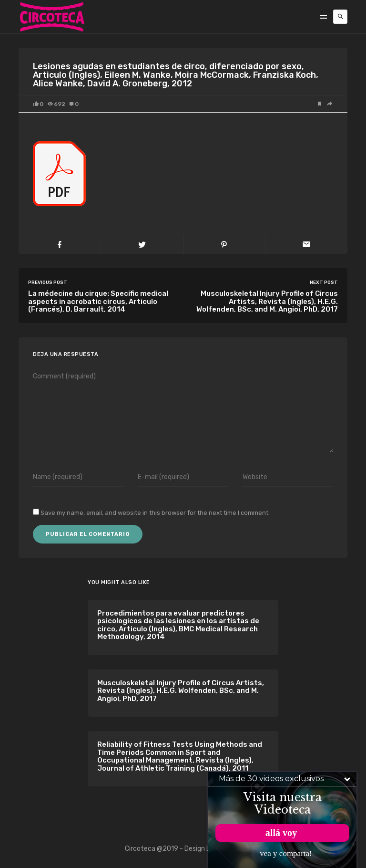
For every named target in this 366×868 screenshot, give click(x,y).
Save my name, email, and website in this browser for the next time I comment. (155, 513)
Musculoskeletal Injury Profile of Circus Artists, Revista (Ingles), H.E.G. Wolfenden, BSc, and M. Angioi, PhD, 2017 (181, 691)
